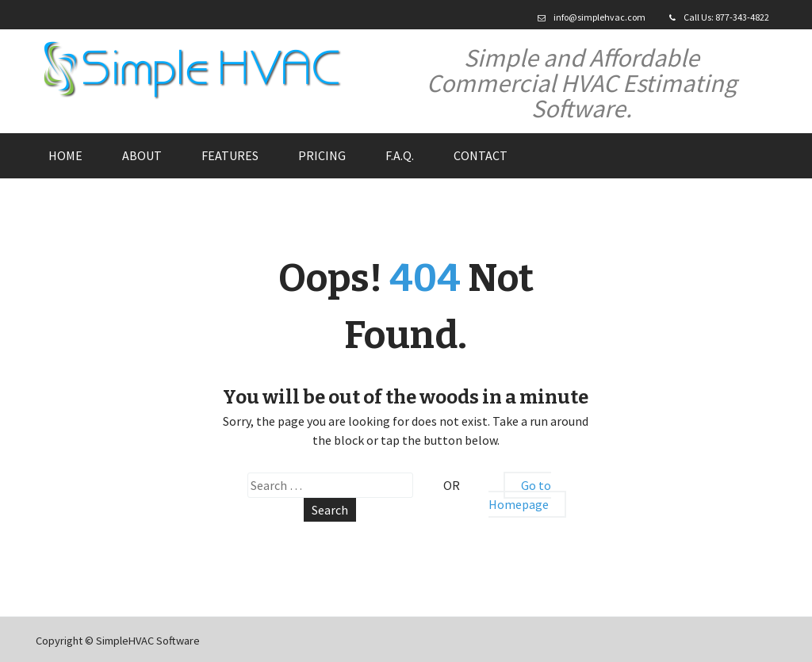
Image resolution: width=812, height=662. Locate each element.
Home (65, 155)
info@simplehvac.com (599, 17)
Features (230, 155)
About (142, 155)
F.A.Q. (400, 155)
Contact (481, 155)
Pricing (322, 155)
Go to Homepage (520, 495)
